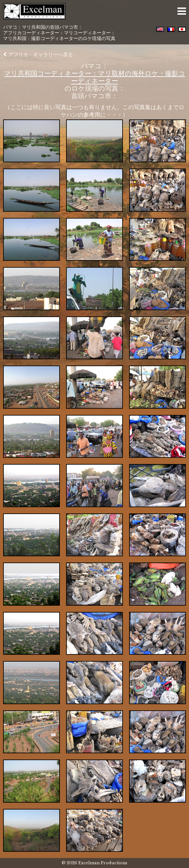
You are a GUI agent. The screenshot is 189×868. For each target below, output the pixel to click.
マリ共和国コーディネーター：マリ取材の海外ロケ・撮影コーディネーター (94, 77)
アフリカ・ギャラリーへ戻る (38, 54)
